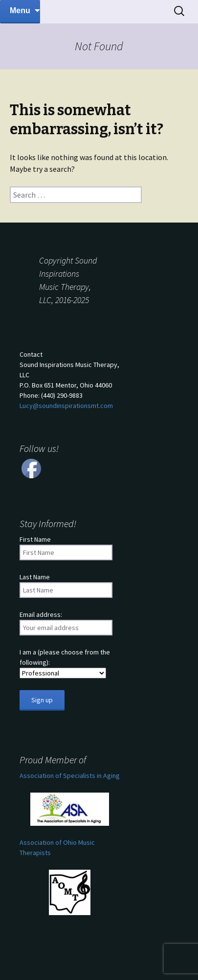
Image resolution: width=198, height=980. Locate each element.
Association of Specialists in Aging (70, 776)
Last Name (35, 577)
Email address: (41, 614)
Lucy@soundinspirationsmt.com (66, 406)
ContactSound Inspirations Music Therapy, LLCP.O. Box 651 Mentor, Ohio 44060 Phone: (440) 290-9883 (69, 380)
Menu (20, 10)
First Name (35, 539)
